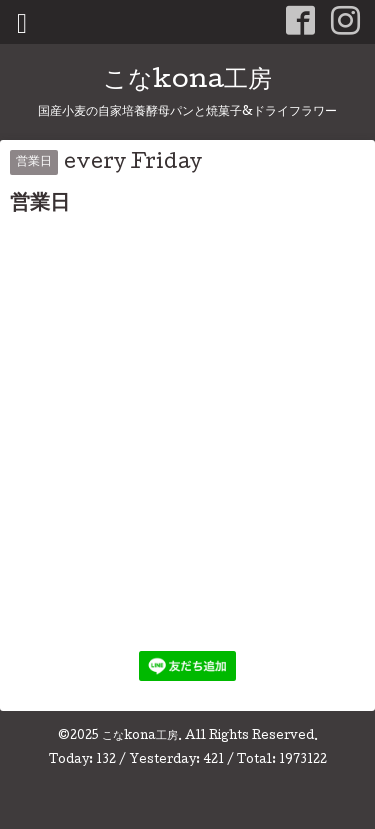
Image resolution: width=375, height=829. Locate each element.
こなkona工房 (187, 81)
